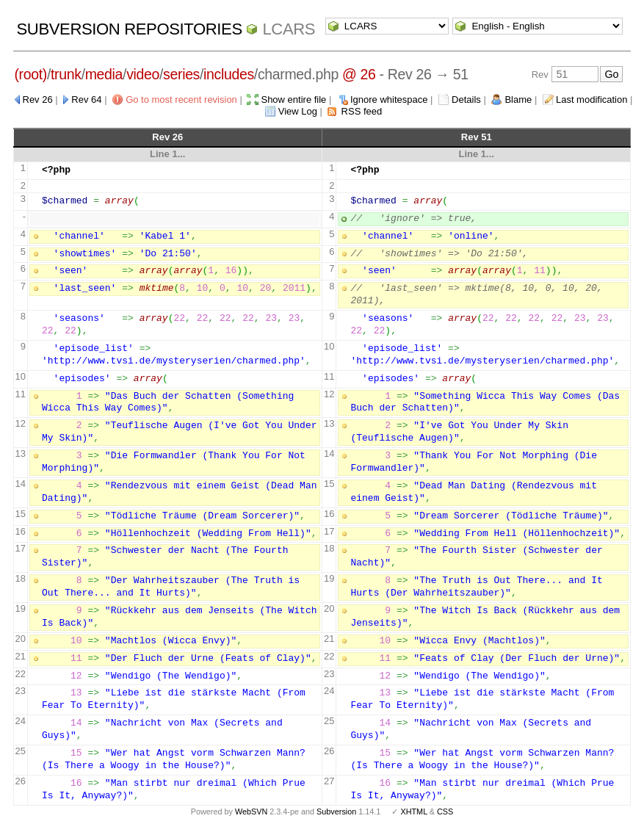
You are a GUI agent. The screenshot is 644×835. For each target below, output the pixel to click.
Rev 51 (477, 137)
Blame (518, 100)
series (181, 74)
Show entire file (293, 100)
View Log (298, 111)
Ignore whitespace (389, 100)
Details (466, 100)
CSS (445, 811)
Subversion (336, 811)
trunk (66, 74)
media (104, 74)
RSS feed (362, 111)
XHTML (413, 811)
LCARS (289, 29)
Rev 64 (86, 100)
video (143, 74)
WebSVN (251, 811)
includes (229, 74)
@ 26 (359, 74)
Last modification (592, 100)
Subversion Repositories (130, 29)
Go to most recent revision (181, 100)
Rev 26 (38, 100)
